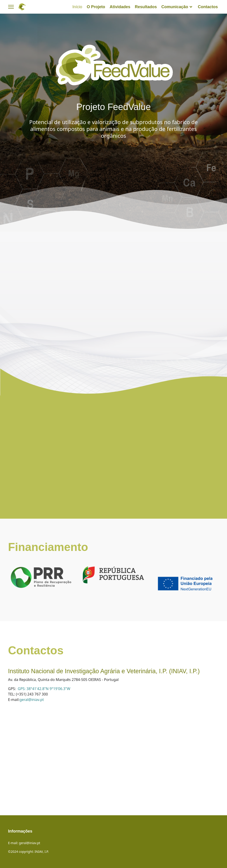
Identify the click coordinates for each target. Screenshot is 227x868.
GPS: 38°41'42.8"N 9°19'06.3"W (44, 689)
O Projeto (96, 7)
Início (77, 7)
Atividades (120, 7)
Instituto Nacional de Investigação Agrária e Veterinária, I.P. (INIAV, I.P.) (104, 671)
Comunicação (175, 7)
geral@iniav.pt (32, 700)
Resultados (146, 7)
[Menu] (11, 7)
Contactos (208, 7)
